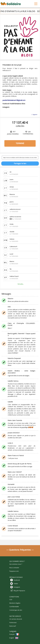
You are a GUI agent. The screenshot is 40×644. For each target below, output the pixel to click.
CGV (11, 600)
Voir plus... (21, 284)
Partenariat (13, 623)
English (14, 638)
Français (14, 634)
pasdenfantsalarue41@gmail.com (14, 100)
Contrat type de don (16, 610)
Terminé (20, 143)
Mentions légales (15, 603)
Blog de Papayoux (19, 591)
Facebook (17, 580)
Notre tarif (13, 626)
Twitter (16, 584)
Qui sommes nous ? (16, 564)
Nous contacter (14, 568)
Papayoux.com (14, 571)
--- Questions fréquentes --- (20, 550)
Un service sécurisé (16, 619)
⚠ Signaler (34, 114)
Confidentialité (14, 607)
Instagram (17, 587)
